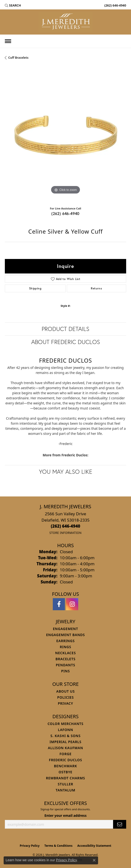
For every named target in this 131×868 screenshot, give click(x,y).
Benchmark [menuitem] (65, 766)
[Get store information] (65, 533)
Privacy (65, 703)
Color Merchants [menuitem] (65, 724)
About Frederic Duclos (66, 342)
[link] (115, 5)
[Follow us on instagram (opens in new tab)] (72, 604)
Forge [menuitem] (66, 754)
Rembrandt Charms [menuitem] (65, 778)
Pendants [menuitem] (65, 665)
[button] (13, 5)
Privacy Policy (30, 846)
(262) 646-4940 (65, 213)
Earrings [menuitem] (66, 641)
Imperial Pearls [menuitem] (66, 742)
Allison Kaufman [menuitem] (65, 748)
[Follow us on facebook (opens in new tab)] (59, 604)
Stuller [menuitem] (66, 784)
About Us (65, 691)
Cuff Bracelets (18, 58)
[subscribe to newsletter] (120, 824)
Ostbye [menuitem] (65, 772)
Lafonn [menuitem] (65, 730)
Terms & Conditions (58, 846)
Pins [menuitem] (66, 671)
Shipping (35, 288)
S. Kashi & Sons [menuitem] (65, 736)
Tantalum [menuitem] (65, 790)
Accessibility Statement (94, 846)
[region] (65, 135)
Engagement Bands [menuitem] (65, 635)
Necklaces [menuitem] (65, 653)
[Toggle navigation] (8, 41)
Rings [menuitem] (65, 647)
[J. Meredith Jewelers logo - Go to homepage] (65, 22)
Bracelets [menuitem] (65, 659)
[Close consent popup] (94, 860)
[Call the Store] (66, 526)
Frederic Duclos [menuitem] (65, 760)
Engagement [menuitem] (65, 629)
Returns (96, 288)
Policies (65, 697)
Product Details (65, 329)
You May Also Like (66, 472)
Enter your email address (66, 815)
